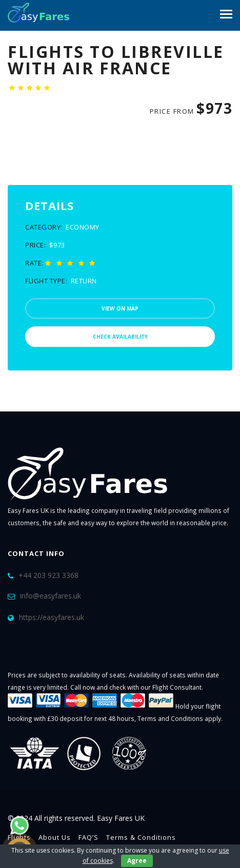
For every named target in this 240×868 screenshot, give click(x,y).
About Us (55, 837)
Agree (137, 861)
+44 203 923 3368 (48, 575)
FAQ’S (88, 837)
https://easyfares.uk (52, 617)
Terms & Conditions (141, 837)
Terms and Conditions (170, 718)
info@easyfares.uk (51, 596)
